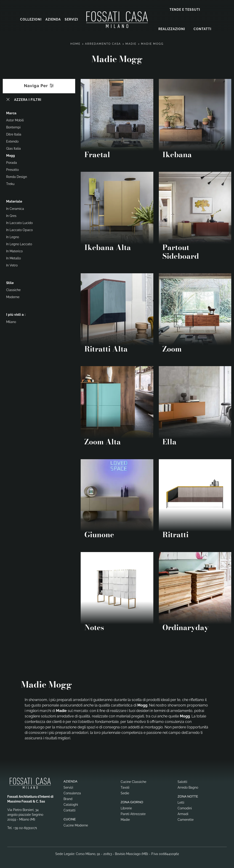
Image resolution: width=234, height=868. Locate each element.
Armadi (183, 814)
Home (75, 44)
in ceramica (15, 209)
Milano (11, 322)
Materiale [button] (14, 201)
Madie (131, 44)
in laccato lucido (19, 223)
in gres (11, 216)
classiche (13, 290)
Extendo (12, 141)
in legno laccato (19, 244)
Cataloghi (71, 804)
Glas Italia (13, 148)
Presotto (12, 169)
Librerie (126, 808)
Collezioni (31, 19)
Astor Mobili (15, 120)
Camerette (186, 819)
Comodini (185, 808)
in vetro (12, 265)
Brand (68, 799)
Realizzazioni (172, 29)
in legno (13, 237)
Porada (12, 162)
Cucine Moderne (76, 825)
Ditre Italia (14, 134)
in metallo (13, 258)
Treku (10, 184)
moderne (13, 297)
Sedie (125, 793)
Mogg (11, 155)
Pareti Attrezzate (133, 814)
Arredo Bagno (188, 787)
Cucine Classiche (133, 782)
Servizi (71, 19)
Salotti (182, 782)
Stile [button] (10, 283)
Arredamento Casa (103, 44)
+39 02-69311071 (25, 828)
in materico (14, 251)
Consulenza (72, 793)
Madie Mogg (152, 44)
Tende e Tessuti (185, 10)
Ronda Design (17, 177)
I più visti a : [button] (16, 314)
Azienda (53, 19)
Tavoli (125, 787)
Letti (181, 802)
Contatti (202, 29)
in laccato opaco (19, 230)
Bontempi (13, 127)
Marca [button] (11, 113)
